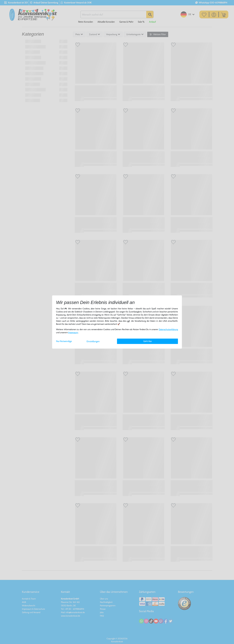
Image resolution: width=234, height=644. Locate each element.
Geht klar (148, 341)
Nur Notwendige (64, 341)
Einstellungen (93, 341)
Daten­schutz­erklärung (168, 329)
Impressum (73, 332)
